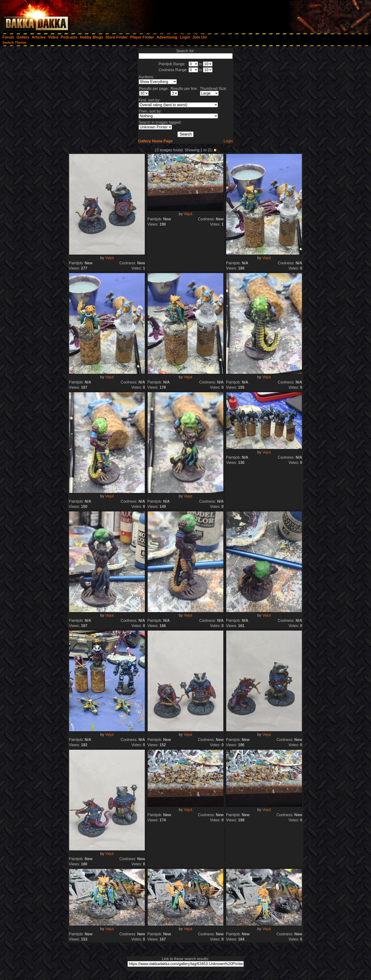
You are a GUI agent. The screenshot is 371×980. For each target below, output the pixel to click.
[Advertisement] (307, 15)
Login (228, 141)
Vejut (110, 258)
